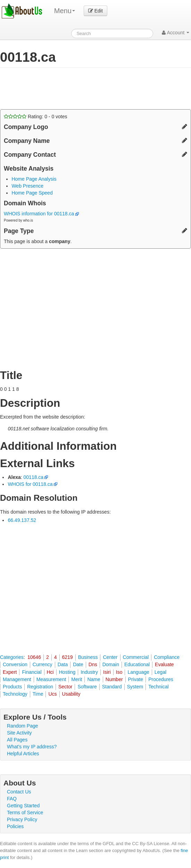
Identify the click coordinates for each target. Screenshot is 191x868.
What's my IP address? (32, 747)
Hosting (67, 672)
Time (38, 694)
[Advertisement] (81, 88)
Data (63, 664)
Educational (137, 664)
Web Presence (27, 186)
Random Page (23, 726)
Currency (43, 664)
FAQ (12, 799)
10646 (34, 657)
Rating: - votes (36, 117)
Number (114, 679)
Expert (10, 672)
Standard (112, 687)
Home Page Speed (32, 193)
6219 (68, 657)
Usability (71, 694)
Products (12, 687)
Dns (93, 664)
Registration (40, 687)
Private (136, 679)
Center (110, 657)
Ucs (52, 694)
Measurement (51, 679)
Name (94, 679)
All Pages (17, 740)
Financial (32, 672)
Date (78, 664)
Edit (95, 11)
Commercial (136, 657)
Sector (65, 687)
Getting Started (23, 806)
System (135, 687)
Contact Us (19, 792)
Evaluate (164, 664)
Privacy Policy (22, 819)
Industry (89, 672)
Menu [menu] (65, 11)
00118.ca (34, 477)
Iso (119, 672)
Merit (77, 679)
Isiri (107, 672)
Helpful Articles (23, 754)
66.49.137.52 (22, 520)
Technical (158, 687)
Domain (111, 664)
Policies (15, 826)
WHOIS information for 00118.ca (41, 214)
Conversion (15, 664)
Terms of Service (25, 813)
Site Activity (19, 733)
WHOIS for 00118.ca (30, 484)
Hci (50, 672)
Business (88, 657)
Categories (12, 657)
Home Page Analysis (34, 179)
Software (87, 687)
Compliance (167, 657)
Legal (160, 672)
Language (138, 672)
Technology (15, 694)
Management (17, 679)
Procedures (161, 679)
